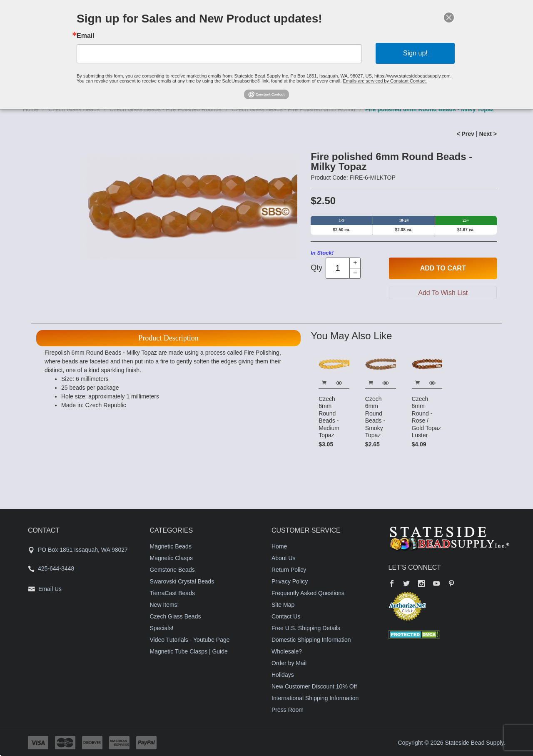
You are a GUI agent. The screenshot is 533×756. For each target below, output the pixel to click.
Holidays (283, 675)
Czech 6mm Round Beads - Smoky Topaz (375, 417)
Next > (488, 134)
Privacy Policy (290, 581)
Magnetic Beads (171, 546)
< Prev (465, 134)
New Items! (164, 605)
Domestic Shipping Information (311, 640)
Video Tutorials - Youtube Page (190, 640)
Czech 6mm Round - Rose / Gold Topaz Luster (427, 417)
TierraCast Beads (172, 593)
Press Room (288, 710)
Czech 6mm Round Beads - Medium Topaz (329, 417)
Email (87, 36)
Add (443, 268)
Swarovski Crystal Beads (182, 581)
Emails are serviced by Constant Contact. (384, 80)
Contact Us (286, 616)
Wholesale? (287, 651)
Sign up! (414, 53)
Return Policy (289, 570)
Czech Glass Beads (176, 616)
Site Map (283, 605)
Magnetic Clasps (172, 558)
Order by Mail (289, 663)
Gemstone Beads (172, 570)
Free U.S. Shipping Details (306, 628)
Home (279, 546)
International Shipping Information (315, 698)
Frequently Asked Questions (308, 593)
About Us (284, 558)
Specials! (162, 628)
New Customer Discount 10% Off (314, 686)
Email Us (50, 589)
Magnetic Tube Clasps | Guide (189, 651)
